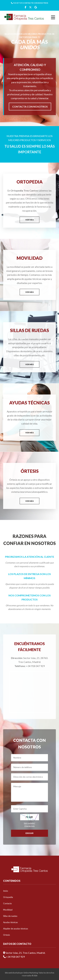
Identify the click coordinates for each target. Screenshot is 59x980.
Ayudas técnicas (10, 922)
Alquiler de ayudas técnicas (16, 929)
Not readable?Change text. (29, 825)
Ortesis (7, 935)
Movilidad (8, 910)
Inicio (6, 891)
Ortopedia (8, 897)
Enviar (29, 833)
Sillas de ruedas (10, 916)
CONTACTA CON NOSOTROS (30, 107)
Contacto (7, 903)
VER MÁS (29, 220)
